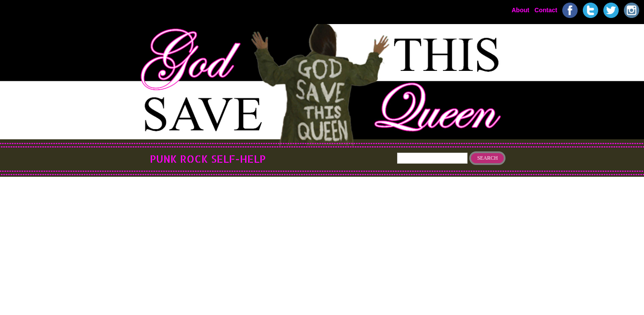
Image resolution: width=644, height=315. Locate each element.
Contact (546, 10)
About (520, 10)
